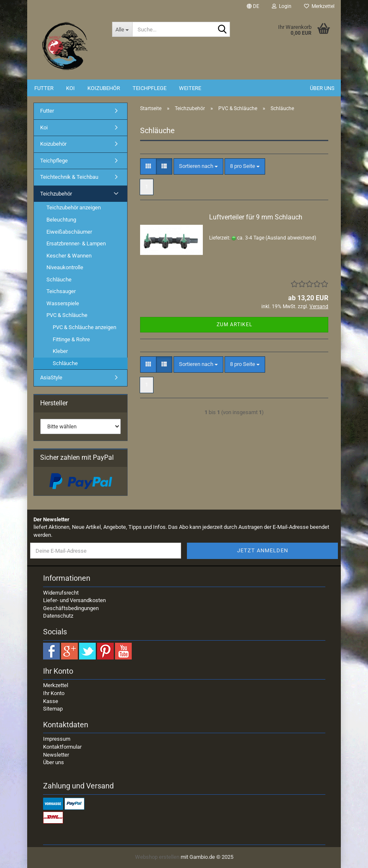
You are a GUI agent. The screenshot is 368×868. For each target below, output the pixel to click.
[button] (253, 6)
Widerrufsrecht (61, 593)
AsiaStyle (51, 377)
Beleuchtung (61, 220)
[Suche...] (122, 29)
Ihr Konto (54, 693)
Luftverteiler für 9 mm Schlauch (256, 217)
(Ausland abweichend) (291, 238)
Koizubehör (104, 88)
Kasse (51, 701)
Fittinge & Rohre (71, 339)
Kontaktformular (62, 747)
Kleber (60, 351)
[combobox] (198, 166)
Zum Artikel (234, 325)
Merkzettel (319, 6)
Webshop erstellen (157, 857)
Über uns (322, 88)
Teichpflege (149, 88)
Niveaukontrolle (65, 267)
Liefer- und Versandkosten (74, 600)
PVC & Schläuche (67, 315)
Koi (70, 88)
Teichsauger (61, 291)
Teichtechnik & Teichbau (69, 177)
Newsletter (56, 755)
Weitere (190, 88)
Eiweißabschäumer (69, 232)
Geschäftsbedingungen (71, 608)
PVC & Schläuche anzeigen (84, 327)
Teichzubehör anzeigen (74, 207)
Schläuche (59, 279)
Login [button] (282, 6)
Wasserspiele (63, 303)
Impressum (57, 739)
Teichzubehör (56, 194)
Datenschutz (58, 616)
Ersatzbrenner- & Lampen (76, 243)
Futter (44, 88)
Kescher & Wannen (69, 256)
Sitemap (53, 709)
